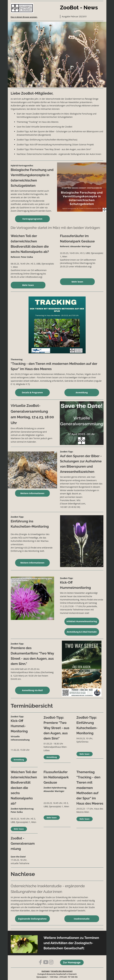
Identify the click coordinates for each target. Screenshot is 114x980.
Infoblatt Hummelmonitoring (82, 621)
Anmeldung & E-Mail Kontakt (82, 632)
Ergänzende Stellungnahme (32, 919)
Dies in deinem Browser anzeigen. (24, 17)
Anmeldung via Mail (32, 690)
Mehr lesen (28, 285)
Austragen (46, 971)
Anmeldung (82, 392)
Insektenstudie (82, 919)
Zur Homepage (72, 962)
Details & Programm (32, 392)
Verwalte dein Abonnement (62, 971)
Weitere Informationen (32, 493)
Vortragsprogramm (32, 219)
